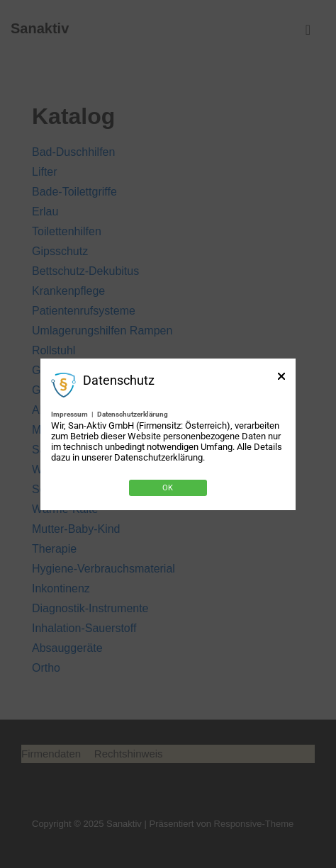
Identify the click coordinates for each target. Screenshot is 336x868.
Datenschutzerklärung (133, 414)
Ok (168, 488)
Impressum (69, 414)
